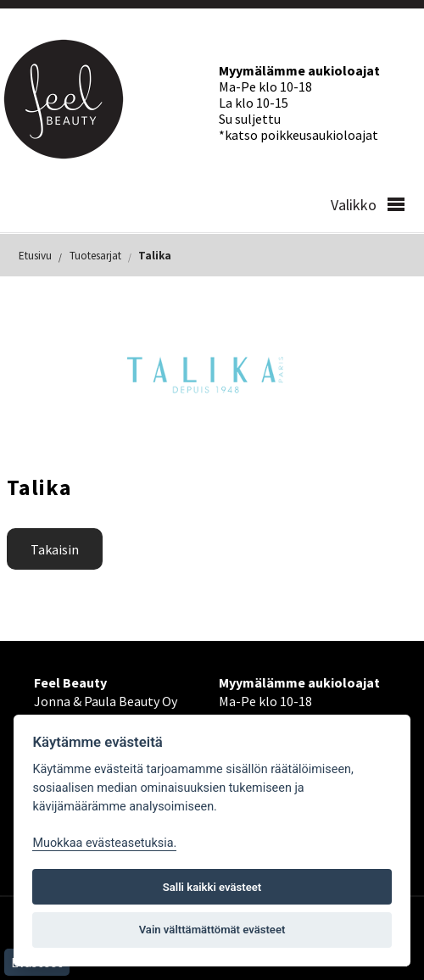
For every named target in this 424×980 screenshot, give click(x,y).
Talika (155, 256)
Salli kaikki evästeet (212, 887)
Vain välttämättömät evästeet (212, 930)
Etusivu (35, 256)
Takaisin (55, 549)
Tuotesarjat (95, 256)
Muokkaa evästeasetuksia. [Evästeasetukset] (104, 843)
